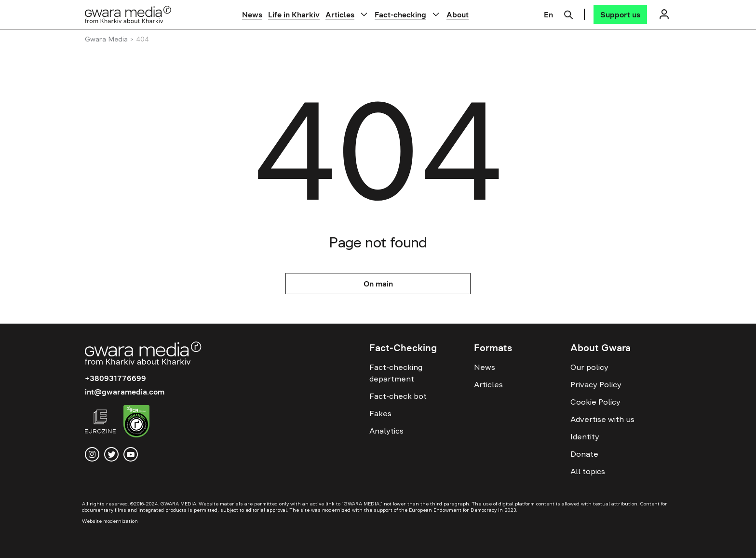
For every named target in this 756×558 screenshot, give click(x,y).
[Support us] (620, 14)
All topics (588, 471)
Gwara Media (106, 39)
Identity (585, 436)
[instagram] (92, 454)
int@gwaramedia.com (125, 392)
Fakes (380, 413)
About (458, 14)
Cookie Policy (595, 402)
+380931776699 (115, 378)
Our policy (589, 367)
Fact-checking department (396, 373)
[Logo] (128, 14)
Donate (584, 454)
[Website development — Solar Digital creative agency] (129, 521)
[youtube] (131, 454)
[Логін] (664, 14)
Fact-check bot (398, 396)
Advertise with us (602, 419)
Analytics (386, 431)
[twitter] (111, 454)
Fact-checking (400, 14)
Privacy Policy (596, 384)
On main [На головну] (378, 284)
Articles (340, 14)
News (252, 14)
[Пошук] (568, 14)
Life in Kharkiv (294, 14)
